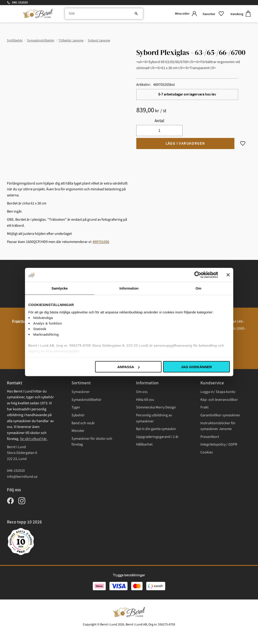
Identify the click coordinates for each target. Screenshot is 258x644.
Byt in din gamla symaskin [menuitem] (156, 429)
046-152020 (20, 3)
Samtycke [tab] (59, 288)
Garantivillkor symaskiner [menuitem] (220, 415)
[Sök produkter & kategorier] (103, 14)
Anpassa (128, 367)
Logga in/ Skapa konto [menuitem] (218, 392)
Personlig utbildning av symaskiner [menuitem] (154, 418)
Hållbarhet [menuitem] (144, 444)
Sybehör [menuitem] (78, 415)
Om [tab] (198, 288)
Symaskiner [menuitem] (81, 392)
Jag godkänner (196, 367)
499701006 (101, 242)
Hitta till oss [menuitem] (145, 400)
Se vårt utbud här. (34, 439)
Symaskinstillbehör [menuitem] (87, 400)
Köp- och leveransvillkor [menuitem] (219, 400)
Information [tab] (129, 288)
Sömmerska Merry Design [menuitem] (156, 407)
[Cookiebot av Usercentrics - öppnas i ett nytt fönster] (198, 275)
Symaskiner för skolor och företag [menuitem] (92, 442)
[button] (213, 14)
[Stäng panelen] (228, 275)
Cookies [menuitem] (207, 452)
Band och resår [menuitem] (83, 423)
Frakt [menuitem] (204, 407)
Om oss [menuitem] (142, 392)
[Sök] (133, 14)
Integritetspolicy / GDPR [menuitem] (219, 444)
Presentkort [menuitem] (210, 437)
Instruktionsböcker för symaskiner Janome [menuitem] (218, 426)
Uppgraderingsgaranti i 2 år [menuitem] (157, 437)
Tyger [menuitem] (76, 407)
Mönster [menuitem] (78, 431)
